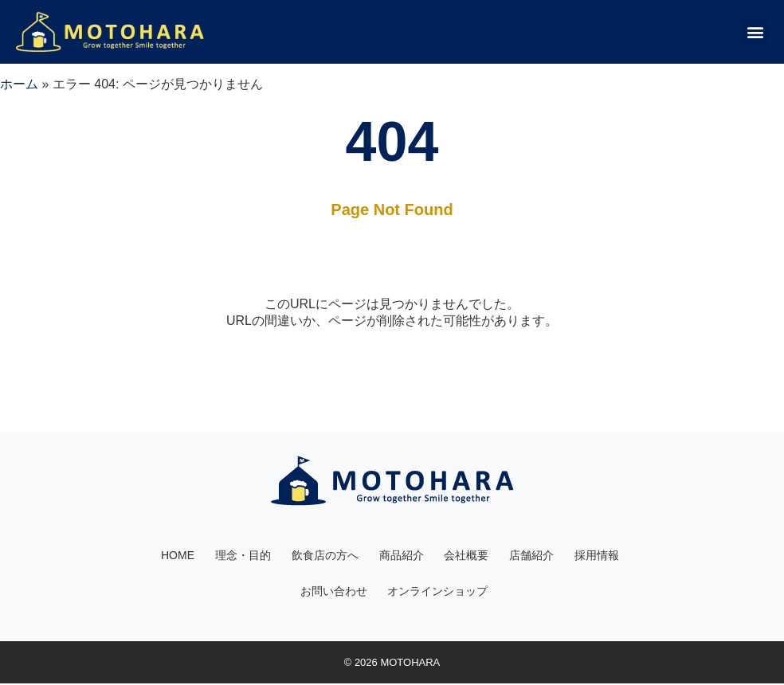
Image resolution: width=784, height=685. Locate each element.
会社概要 (467, 556)
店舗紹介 (532, 556)
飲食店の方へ (325, 556)
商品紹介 (402, 556)
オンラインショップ (438, 593)
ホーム (19, 84)
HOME (178, 556)
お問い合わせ (334, 593)
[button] (755, 31)
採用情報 (598, 556)
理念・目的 (243, 556)
